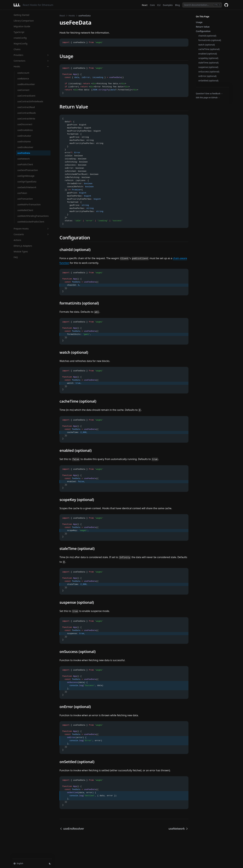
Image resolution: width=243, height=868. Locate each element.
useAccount (23, 73)
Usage (199, 22)
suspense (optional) (208, 67)
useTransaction (25, 199)
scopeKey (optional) (208, 58)
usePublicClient (25, 164)
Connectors (31, 61)
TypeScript (19, 32)
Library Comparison (24, 21)
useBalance (23, 79)
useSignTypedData (27, 182)
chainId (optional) (207, 36)
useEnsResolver (25, 147)
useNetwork (24, 159)
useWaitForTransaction (29, 204)
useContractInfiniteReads (30, 101)
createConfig (20, 38)
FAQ (16, 257)
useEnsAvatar (24, 136)
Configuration (203, 31)
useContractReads (27, 113)
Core (152, 5)
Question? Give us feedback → (209, 94)
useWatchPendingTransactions (33, 216)
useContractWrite (26, 119)
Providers (31, 55)
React (145, 5)
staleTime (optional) (208, 63)
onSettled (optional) (208, 81)
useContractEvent (26, 96)
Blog (177, 5)
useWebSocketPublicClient (31, 222)
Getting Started (21, 15)
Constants (31, 234)
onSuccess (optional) (209, 72)
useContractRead (26, 107)
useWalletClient (25, 210)
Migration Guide (22, 26)
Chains (17, 49)
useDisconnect (25, 124)
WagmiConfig (21, 44)
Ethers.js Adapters (23, 246)
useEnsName (24, 141)
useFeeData (24, 153)
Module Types (21, 252)
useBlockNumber (26, 84)
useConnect (23, 90)
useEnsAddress (25, 130)
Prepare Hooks (31, 229)
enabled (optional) (208, 54)
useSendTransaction (28, 170)
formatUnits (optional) (210, 40)
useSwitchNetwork (27, 187)
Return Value (203, 27)
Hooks (31, 66)
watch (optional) (207, 45)
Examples (168, 5)
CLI (159, 5)
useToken (22, 193)
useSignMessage (26, 176)
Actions (17, 240)
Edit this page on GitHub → (208, 98)
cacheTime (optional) (209, 49)
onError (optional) (207, 76)
